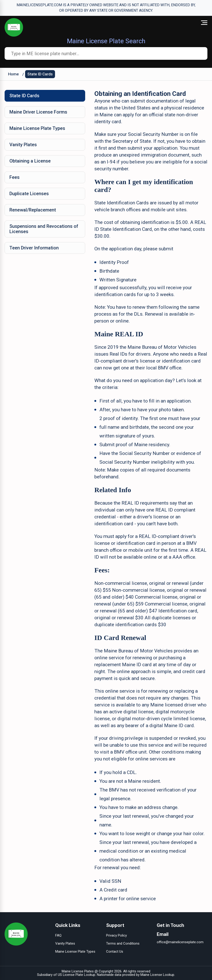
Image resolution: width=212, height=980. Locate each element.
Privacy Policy (116, 935)
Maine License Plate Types (37, 128)
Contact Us (115, 951)
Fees (15, 177)
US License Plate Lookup (77, 975)
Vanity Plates (23, 145)
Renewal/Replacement (33, 210)
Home (13, 74)
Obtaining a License (30, 161)
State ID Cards (40, 74)
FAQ (58, 935)
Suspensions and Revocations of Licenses (44, 229)
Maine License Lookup (157, 975)
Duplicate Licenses (29, 194)
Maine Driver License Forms (38, 112)
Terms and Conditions (123, 943)
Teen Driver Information (34, 248)
